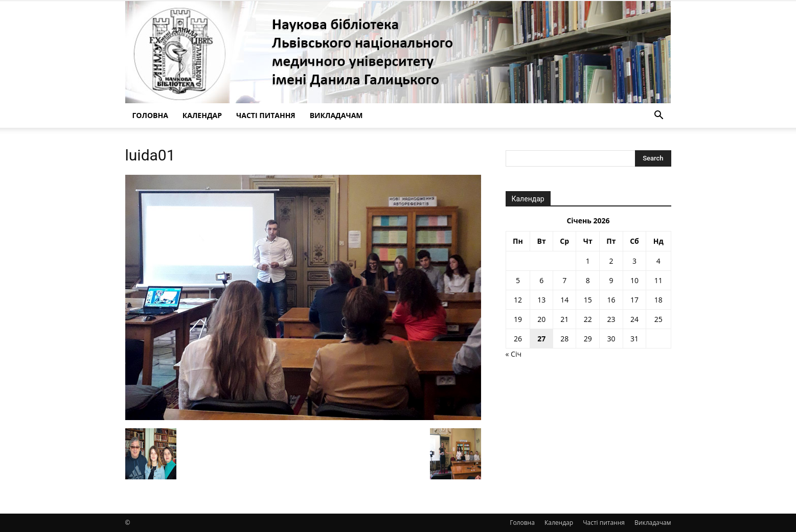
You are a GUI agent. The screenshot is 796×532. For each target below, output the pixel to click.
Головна (150, 115)
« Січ (514, 354)
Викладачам (336, 115)
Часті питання (266, 115)
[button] (659, 116)
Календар (202, 115)
